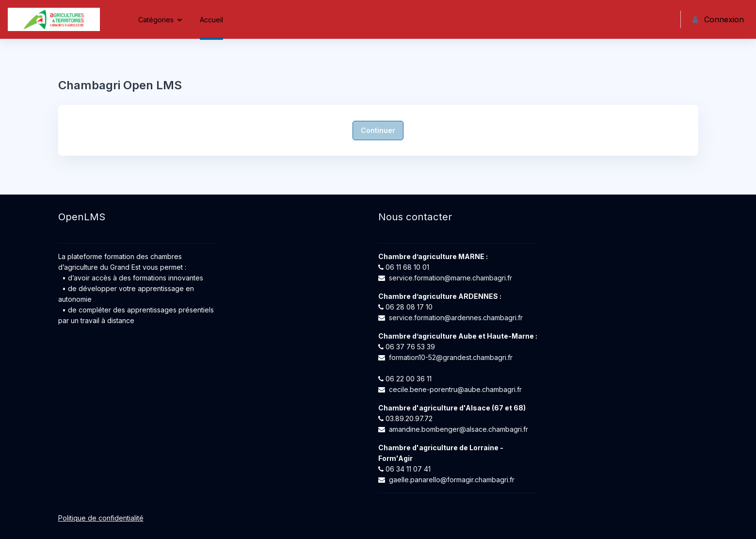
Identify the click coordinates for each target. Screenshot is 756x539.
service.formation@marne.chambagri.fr (450, 278)
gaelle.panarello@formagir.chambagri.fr (452, 480)
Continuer (378, 130)
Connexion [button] (718, 19)
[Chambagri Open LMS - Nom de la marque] (54, 19)
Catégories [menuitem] (156, 20)
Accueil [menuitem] (211, 20)
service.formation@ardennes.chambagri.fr (456, 318)
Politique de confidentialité (101, 518)
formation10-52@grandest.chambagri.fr (451, 357)
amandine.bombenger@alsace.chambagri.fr (458, 429)
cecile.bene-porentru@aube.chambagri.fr (455, 389)
